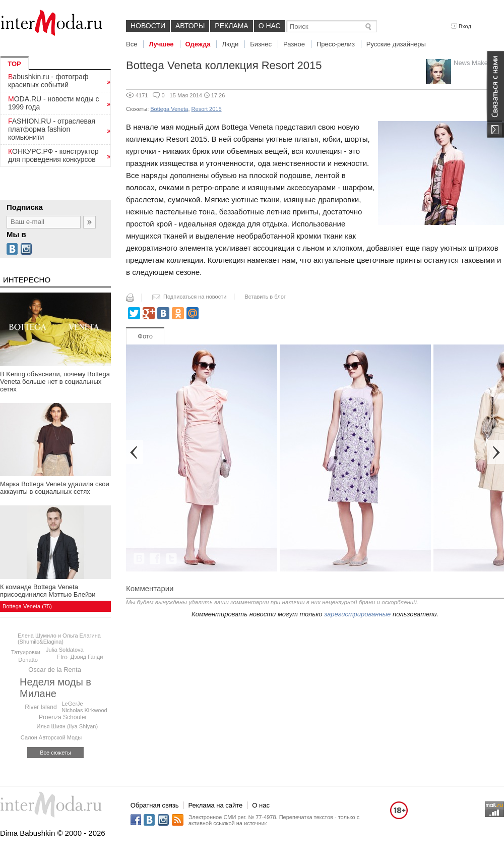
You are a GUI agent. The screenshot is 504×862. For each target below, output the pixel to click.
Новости (148, 26)
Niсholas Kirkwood (84, 710)
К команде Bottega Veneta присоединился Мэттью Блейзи (48, 591)
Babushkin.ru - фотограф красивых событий (48, 81)
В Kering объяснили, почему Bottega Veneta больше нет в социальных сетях (55, 382)
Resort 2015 (207, 109)
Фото (145, 336)
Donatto (28, 660)
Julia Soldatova (65, 650)
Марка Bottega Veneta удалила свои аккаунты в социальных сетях (55, 488)
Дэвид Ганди (87, 657)
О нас (270, 26)
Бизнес (261, 44)
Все (132, 44)
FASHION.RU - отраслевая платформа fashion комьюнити (52, 129)
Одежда (198, 44)
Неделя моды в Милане (55, 688)
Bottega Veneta (169, 109)
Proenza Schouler (63, 717)
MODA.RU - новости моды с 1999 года (54, 103)
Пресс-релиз (336, 44)
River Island (41, 707)
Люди (230, 44)
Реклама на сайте (215, 805)
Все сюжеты (55, 753)
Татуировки (26, 652)
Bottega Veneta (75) (27, 606)
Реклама (231, 26)
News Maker (472, 63)
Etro (62, 657)
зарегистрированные (357, 614)
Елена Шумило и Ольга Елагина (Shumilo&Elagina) (59, 639)
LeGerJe (72, 704)
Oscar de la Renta (55, 670)
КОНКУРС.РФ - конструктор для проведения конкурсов (53, 155)
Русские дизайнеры (396, 44)
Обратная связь (155, 805)
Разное (294, 44)
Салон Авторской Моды (51, 737)
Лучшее (161, 44)
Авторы (190, 26)
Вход (461, 26)
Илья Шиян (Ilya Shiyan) (68, 726)
